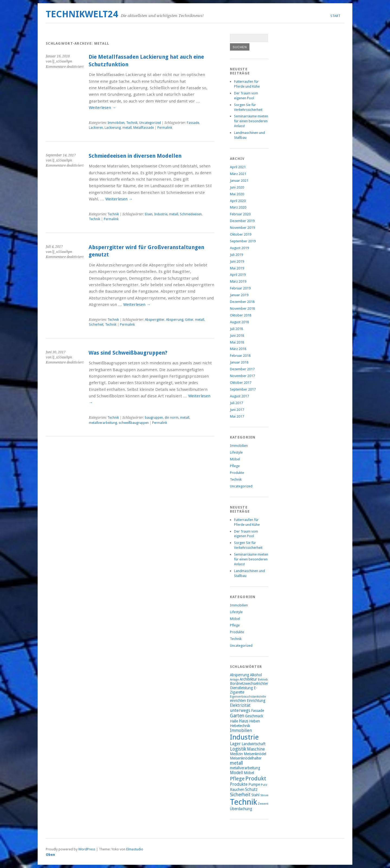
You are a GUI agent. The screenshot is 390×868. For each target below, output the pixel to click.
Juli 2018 (236, 329)
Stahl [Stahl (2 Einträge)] (255, 795)
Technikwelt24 (82, 14)
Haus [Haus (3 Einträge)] (244, 721)
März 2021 (238, 174)
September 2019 (243, 241)
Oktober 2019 (241, 234)
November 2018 (242, 308)
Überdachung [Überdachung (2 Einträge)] (241, 809)
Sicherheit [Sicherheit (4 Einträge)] (240, 795)
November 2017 (242, 376)
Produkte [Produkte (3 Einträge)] (239, 784)
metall (127, 128)
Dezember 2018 (242, 302)
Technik (132, 123)
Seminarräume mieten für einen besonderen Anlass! (251, 121)
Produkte (237, 473)
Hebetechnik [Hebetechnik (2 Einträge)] (240, 726)
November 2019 (242, 228)
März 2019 (238, 281)
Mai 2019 (237, 268)
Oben (50, 855)
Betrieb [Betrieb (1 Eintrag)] (263, 680)
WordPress (87, 849)
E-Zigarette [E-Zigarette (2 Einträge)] (244, 690)
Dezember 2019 (242, 221)
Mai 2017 (237, 416)
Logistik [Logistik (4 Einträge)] (238, 749)
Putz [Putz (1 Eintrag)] (264, 785)
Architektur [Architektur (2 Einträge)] (248, 679)
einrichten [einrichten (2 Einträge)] (238, 701)
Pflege (235, 466)
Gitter (189, 320)
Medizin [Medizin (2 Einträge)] (236, 754)
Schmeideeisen (191, 214)
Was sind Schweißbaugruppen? (128, 353)
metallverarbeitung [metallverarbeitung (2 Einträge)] (245, 768)
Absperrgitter (155, 320)
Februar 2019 (240, 288)
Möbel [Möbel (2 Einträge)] (249, 773)
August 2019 (239, 248)
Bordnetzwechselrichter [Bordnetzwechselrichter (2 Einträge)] (249, 684)
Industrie (161, 214)
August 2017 (239, 396)
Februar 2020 (240, 214)
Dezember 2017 (242, 369)
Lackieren (96, 128)
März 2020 (238, 207)
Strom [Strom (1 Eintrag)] (264, 795)
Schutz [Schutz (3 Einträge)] (251, 789)
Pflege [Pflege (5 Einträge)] (237, 779)
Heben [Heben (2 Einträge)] (255, 721)
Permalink (165, 128)
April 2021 (238, 167)
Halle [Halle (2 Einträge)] (234, 721)
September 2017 (243, 389)
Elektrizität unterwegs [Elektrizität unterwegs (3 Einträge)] (240, 708)
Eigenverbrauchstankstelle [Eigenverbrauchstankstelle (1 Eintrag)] (248, 697)
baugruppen (154, 418)
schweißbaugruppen (134, 423)
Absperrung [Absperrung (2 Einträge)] (240, 675)
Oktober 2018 (241, 315)
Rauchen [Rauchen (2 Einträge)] (237, 790)
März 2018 (238, 349)
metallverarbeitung (103, 423)
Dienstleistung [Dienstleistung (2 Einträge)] (241, 688)
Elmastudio (135, 849)
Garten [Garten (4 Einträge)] (237, 716)
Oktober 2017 (241, 383)
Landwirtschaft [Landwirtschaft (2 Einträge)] (253, 744)
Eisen (149, 214)
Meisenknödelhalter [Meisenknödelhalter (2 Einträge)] (246, 758)
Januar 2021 (239, 181)
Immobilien (116, 123)
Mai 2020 (237, 194)
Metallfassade (144, 128)
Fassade (193, 123)
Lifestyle (236, 452)
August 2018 (239, 322)
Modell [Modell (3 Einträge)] (236, 773)
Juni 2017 (237, 410)
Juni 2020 (237, 187)
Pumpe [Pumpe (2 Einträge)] (254, 784)
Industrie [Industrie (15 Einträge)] (244, 737)
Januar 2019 (239, 295)
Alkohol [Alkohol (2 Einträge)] (256, 675)
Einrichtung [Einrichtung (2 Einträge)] (256, 701)
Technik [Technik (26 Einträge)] (243, 802)
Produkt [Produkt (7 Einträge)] (256, 778)
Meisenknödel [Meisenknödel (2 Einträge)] (255, 754)
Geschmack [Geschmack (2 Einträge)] (254, 716)
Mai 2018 (237, 342)
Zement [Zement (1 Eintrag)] (263, 804)
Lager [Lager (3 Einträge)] (235, 744)
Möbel (235, 459)
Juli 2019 (236, 255)
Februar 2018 (240, 356)
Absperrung (175, 320)
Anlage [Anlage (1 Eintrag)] (234, 680)
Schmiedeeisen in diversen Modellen (135, 156)
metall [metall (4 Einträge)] (236, 763)
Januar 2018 (239, 362)
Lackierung (113, 128)
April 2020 (238, 201)
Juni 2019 (237, 261)
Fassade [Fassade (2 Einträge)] (258, 711)
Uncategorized (150, 123)
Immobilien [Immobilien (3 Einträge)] (241, 730)
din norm (172, 418)
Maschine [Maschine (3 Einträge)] (256, 749)
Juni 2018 (237, 336)
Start (335, 16)
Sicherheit (96, 325)
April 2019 (238, 275)
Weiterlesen (103, 108)
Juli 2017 (236, 403)
